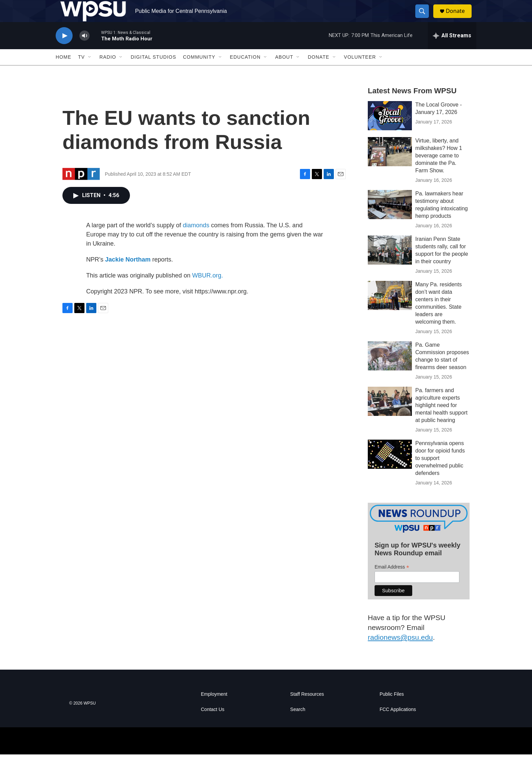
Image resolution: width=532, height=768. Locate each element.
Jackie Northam (128, 273)
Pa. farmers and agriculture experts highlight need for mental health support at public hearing (441, 419)
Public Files (392, 708)
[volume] (84, 49)
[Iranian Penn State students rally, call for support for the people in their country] (390, 264)
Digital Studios (153, 71)
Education (245, 71)
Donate (459, 18)
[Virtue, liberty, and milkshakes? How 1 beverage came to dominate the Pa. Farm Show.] (390, 165)
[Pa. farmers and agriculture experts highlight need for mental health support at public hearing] (390, 415)
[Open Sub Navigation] (90, 71)
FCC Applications (398, 723)
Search (298, 723)
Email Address (392, 580)
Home (63, 71)
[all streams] (452, 49)
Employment (214, 708)
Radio (108, 71)
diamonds (196, 239)
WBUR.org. (207, 289)
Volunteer (360, 71)
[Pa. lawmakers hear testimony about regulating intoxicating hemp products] (390, 218)
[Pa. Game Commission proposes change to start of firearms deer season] (390, 369)
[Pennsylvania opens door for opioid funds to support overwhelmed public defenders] (390, 468)
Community (199, 71)
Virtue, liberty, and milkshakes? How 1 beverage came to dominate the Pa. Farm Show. (439, 169)
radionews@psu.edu (400, 651)
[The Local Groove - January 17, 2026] (390, 129)
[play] (64, 49)
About (284, 71)
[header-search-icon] (425, 18)
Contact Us (213, 723)
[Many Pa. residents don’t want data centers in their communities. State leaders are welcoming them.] (390, 309)
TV (81, 71)
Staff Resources (307, 708)
